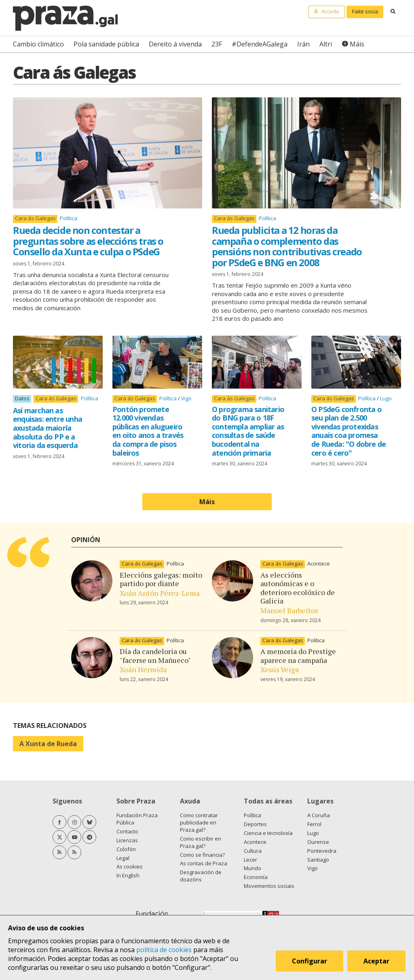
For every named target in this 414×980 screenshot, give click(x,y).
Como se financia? (202, 855)
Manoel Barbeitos (289, 610)
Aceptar (377, 961)
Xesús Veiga (280, 669)
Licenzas (127, 840)
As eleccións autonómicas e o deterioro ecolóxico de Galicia (298, 588)
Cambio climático (38, 44)
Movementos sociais (269, 886)
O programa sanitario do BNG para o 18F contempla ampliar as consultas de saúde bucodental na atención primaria (248, 431)
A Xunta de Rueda (48, 744)
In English (128, 875)
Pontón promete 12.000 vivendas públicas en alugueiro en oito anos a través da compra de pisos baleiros (148, 431)
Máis (357, 44)
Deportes (255, 824)
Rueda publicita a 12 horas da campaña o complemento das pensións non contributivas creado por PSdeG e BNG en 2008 (287, 246)
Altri (326, 44)
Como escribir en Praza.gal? (201, 842)
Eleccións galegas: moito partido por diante (161, 579)
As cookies (130, 866)
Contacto (127, 831)
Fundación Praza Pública (137, 819)
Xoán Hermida (143, 669)
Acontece (319, 564)
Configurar (310, 961)
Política (69, 218)
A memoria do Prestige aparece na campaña (298, 656)
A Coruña (319, 815)
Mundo (252, 868)
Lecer (250, 860)
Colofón (126, 849)
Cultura (253, 851)
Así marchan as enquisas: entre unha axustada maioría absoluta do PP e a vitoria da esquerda (48, 428)
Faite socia (365, 11)
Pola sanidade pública (106, 44)
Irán (303, 44)
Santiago (318, 860)
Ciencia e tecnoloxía (268, 833)
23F (217, 44)
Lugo (386, 398)
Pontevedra (322, 851)
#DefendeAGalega (260, 44)
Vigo (186, 398)
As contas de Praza (204, 863)
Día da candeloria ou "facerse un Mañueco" (155, 656)
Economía (256, 877)
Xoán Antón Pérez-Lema (160, 593)
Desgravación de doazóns (201, 876)
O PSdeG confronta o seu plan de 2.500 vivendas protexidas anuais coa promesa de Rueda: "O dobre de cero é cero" (349, 431)
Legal (123, 858)
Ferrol (314, 824)
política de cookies (164, 950)
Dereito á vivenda (175, 44)
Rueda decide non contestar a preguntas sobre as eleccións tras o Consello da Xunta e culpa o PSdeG (88, 241)
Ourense (318, 842)
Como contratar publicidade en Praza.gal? (199, 822)
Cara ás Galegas (35, 218)
